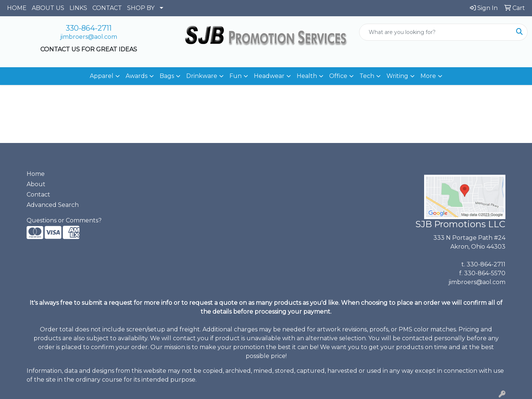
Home (36, 174)
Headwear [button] (269, 76)
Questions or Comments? (64, 220)
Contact (38, 195)
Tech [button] (367, 76)
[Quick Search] (436, 32)
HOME (17, 8)
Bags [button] (167, 76)
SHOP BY (141, 8)
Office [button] (338, 76)
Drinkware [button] (202, 76)
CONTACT (107, 8)
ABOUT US (48, 8)
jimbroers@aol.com (89, 37)
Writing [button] (397, 76)
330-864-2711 (89, 28)
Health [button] (307, 76)
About (36, 184)
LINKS (78, 8)
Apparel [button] (102, 76)
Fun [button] (236, 76)
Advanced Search (53, 205)
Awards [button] (137, 76)
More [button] (428, 76)
